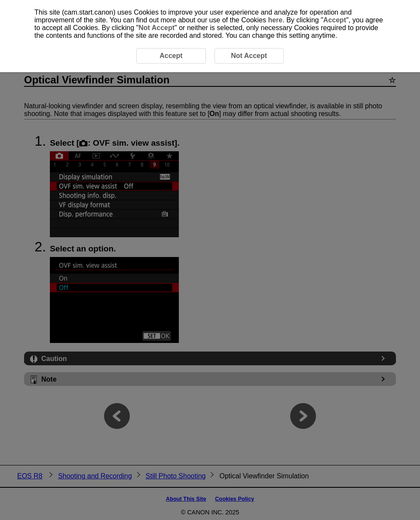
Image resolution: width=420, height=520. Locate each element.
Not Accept (156, 28)
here (275, 20)
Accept (335, 20)
